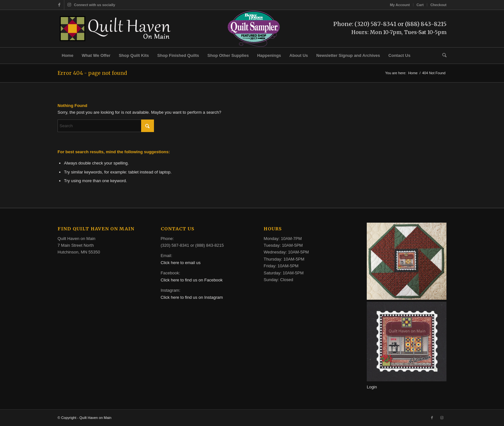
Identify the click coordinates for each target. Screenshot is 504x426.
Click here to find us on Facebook (192, 280)
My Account (400, 5)
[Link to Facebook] (59, 5)
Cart (420, 5)
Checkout (438, 5)
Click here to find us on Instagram (192, 297)
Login (372, 387)
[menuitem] (400, 5)
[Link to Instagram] (69, 5)
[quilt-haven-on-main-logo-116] (116, 29)
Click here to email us (181, 263)
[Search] (442, 56)
